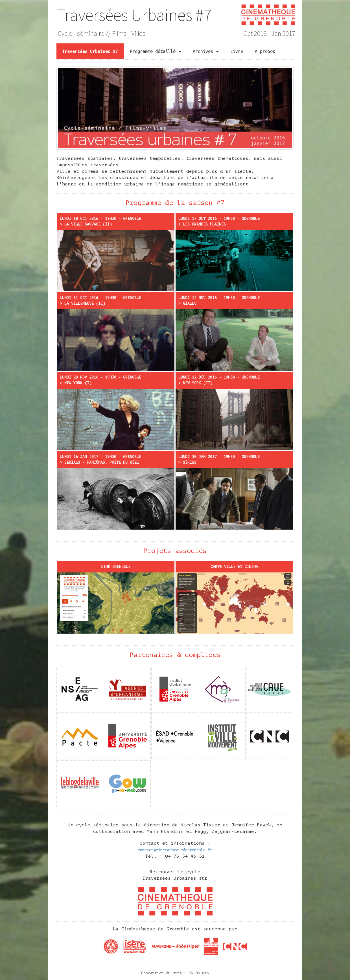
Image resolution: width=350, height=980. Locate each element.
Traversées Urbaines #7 (134, 15)
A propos (265, 51)
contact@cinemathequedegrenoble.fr (175, 850)
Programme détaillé (155, 51)
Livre (237, 51)
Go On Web (199, 973)
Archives (206, 51)
